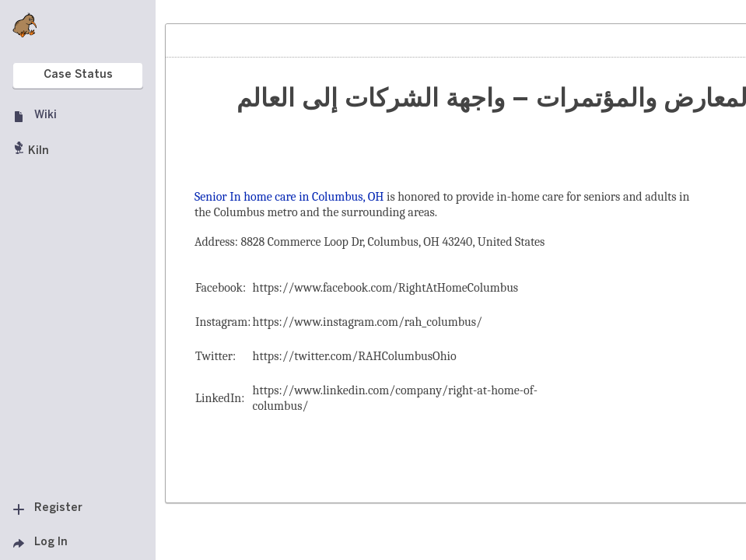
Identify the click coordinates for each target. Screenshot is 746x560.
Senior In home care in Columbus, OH (289, 197)
